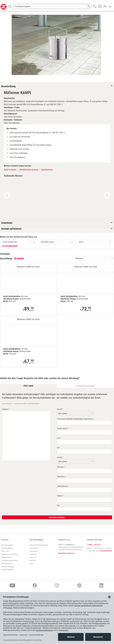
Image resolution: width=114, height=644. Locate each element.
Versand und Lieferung (9, 554)
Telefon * (60, 496)
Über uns (33, 557)
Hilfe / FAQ (5, 551)
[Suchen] (89, 6)
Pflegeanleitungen (8, 567)
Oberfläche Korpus (48, 242)
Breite (81, 242)
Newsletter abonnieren (66, 553)
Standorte (33, 554)
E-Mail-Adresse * (63, 486)
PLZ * (59, 438)
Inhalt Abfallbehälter (10, 242)
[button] (7, 195)
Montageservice (7, 563)
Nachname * (61, 477)
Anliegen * (6, 409)
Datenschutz (34, 548)
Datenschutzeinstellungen (39, 545)
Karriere (33, 560)
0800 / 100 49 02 (95, 545)
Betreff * (60, 409)
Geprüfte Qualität (7, 570)
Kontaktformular (106, 551)
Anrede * (60, 457)
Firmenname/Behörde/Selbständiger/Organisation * (75, 419)
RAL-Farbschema (7, 545)
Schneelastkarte (7, 548)
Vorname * (61, 467)
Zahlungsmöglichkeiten (10, 560)
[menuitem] (10, 7)
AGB (31, 563)
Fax (58, 505)
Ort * (59, 448)
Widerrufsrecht (6, 557)
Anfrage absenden (57, 517)
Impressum (34, 551)
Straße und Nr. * (63, 428)
